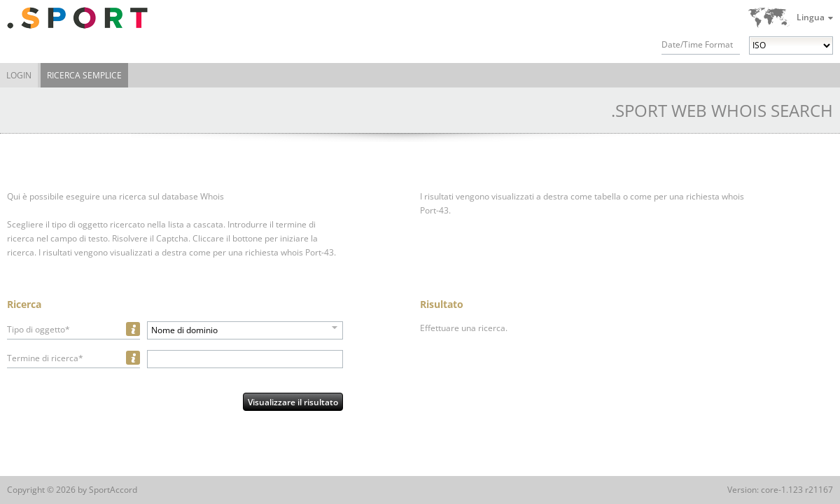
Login (19, 75)
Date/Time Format (697, 44)
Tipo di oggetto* (38, 329)
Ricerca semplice (84, 75)
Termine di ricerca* (45, 358)
